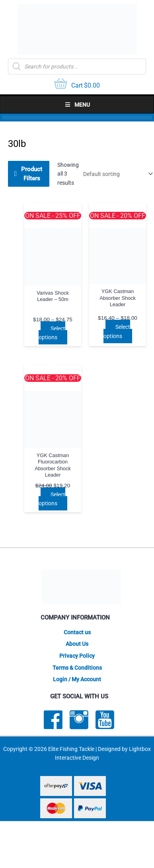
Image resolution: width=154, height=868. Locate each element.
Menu (77, 105)
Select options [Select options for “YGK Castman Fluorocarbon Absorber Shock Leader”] (52, 499)
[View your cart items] (77, 84)
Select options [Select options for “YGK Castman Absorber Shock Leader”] (117, 331)
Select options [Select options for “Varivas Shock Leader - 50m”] (52, 333)
